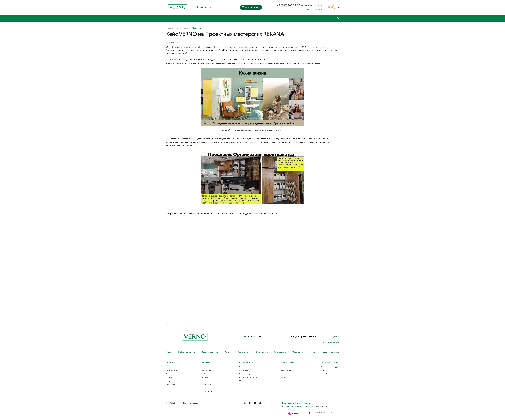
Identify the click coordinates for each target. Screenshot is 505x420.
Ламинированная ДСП (330, 367)
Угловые (205, 377)
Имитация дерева (246, 374)
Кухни (169, 352)
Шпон (282, 374)
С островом (206, 384)
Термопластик (286, 370)
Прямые (205, 367)
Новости (313, 352)
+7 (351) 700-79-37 (289, 5)
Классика (170, 367)
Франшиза (297, 352)
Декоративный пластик (289, 367)
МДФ (323, 370)
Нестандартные (207, 391)
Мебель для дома (187, 352)
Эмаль (282, 377)
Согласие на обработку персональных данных (304, 406)
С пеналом (206, 388)
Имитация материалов (248, 377)
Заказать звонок (314, 10)
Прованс (169, 377)
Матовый (243, 381)
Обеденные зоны (210, 352)
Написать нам (253, 337)
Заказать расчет (250, 7)
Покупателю (243, 352)
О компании (262, 352)
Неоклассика (171, 370)
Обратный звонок (331, 343)
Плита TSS (325, 374)
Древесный (244, 370)
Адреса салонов (331, 352)
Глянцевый (243, 367)
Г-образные (206, 370)
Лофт (168, 374)
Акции (228, 352)
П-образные (206, 374)
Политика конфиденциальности (297, 403)
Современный (172, 381)
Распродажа (280, 352)
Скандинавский (172, 384)
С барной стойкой (209, 381)
